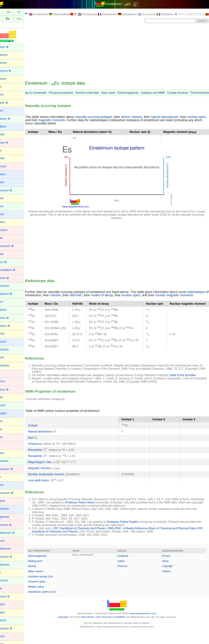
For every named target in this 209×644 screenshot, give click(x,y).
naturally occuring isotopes (102, 117)
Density (41, 579)
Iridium (7, 437)
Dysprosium (10, 286)
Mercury (8, 541)
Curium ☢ (9, 262)
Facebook (127, 569)
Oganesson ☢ (11, 628)
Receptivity (43, 463)
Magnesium (10, 509)
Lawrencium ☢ (12, 469)
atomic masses (140, 117)
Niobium (8, 604)
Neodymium (10, 565)
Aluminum (9, 63)
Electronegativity (137, 93)
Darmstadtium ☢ (13, 270)
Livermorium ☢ (12, 493)
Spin (39, 450)
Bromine (8, 158)
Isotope (41, 438)
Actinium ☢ (10, 47)
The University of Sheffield (115, 630)
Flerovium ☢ (10, 326)
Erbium (7, 302)
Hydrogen (9, 413)
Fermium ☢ (10, 318)
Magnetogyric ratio (48, 475)
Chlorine (8, 222)
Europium (9, 310)
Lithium (7, 485)
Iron (5, 445)
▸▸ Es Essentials (44, 93)
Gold (6, 373)
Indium (7, 421)
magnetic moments (69, 120)
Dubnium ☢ (10, 278)
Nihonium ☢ (10, 597)
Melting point (44, 574)
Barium (7, 111)
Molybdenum (11, 549)
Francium (9, 342)
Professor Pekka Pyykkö (131, 535)
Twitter (125, 574)
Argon (6, 87)
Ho (17, 12)
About (167, 574)
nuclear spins (162, 295)
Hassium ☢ (10, 390)
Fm (28, 19)
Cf (6, 19)
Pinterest (126, 579)
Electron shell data (96, 93)
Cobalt (7, 238)
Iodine (6, 429)
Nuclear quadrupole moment (55, 487)
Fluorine (8, 333)
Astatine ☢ (9, 103)
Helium (7, 397)
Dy (7, 12)
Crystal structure (186, 93)
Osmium (8, 636)
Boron (6, 150)
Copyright (170, 579)
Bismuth (8, 134)
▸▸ (35, 13)
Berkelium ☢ (11, 119)
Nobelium (9, 620)
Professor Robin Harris (103, 515)
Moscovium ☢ (11, 557)
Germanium (10, 365)
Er (27, 12)
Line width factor (47, 493)
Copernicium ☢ (12, 246)
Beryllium (8, 126)
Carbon (7, 198)
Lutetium (8, 501)
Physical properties (69, 93)
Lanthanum (10, 461)
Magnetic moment (48, 481)
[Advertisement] (121, 52)
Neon (6, 572)
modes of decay (133, 295)
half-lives (107, 295)
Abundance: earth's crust (50, 605)
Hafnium (8, 381)
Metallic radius (44, 599)
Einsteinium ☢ (12, 294)
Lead (6, 477)
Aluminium (9, 55)
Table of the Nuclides (191, 388)
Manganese (10, 517)
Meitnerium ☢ (11, 525)
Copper (7, 254)
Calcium (8, 182)
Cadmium (9, 166)
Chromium (9, 230)
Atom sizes (117, 93)
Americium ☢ (11, 71)
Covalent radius (45, 594)
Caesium (8, 174)
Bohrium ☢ (10, 143)
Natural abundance (49, 444)
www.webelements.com (147, 626)
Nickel (6, 588)
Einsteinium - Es (122, 4)
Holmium (8, 405)
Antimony (9, 79)
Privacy (168, 569)
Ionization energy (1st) (49, 589)
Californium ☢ (11, 190)
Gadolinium (10, 349)
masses (86, 295)
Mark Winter (92, 630)
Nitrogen (8, 612)
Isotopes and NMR (161, 93)
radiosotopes (43, 295)
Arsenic (7, 95)
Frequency (43, 456)
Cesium (7, 214)
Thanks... (169, 584)
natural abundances (173, 117)
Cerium (7, 206)
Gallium (7, 357)
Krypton (7, 453)
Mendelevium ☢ (13, 533)
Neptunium (9, 580)
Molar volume (44, 584)
